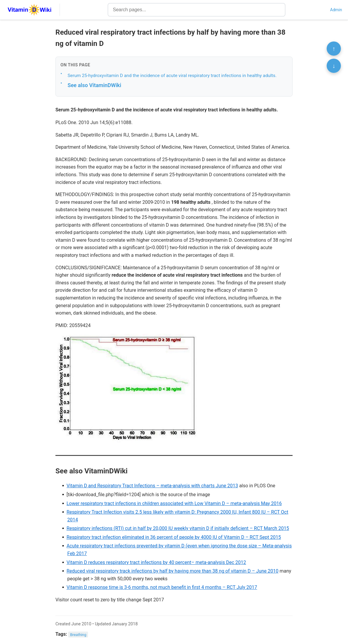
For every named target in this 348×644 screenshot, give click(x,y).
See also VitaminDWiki (94, 85)
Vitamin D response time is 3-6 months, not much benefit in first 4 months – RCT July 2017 (162, 587)
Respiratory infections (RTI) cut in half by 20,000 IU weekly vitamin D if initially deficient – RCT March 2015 (178, 528)
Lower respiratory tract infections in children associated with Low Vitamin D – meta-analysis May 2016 (174, 503)
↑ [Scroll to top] (334, 49)
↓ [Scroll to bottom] (334, 66)
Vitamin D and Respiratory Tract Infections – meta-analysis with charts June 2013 (152, 486)
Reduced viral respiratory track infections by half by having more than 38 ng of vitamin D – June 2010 (172, 571)
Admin (336, 10)
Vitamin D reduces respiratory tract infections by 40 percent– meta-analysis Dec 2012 (156, 562)
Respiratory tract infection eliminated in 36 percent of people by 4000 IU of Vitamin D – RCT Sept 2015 (174, 537)
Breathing (78, 634)
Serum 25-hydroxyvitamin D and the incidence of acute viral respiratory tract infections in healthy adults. (172, 76)
